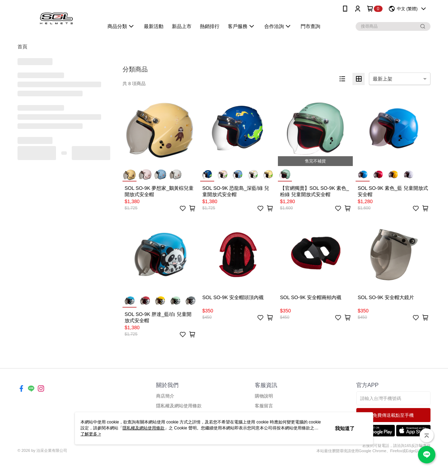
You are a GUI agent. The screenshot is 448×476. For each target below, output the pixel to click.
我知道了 (345, 428)
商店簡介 (165, 396)
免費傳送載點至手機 (393, 415)
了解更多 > (91, 434)
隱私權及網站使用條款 (179, 406)
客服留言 (264, 406)
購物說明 (264, 396)
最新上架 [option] (383, 79)
